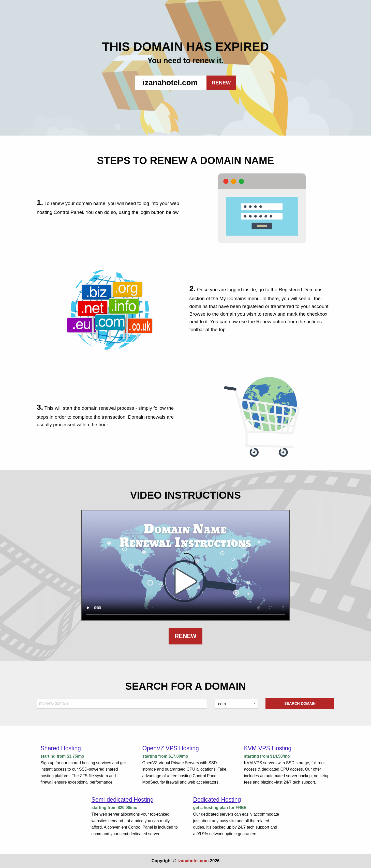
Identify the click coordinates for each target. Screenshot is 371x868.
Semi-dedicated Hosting (123, 800)
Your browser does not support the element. (185, 565)
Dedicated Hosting (217, 800)
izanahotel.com (193, 861)
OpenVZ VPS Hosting (171, 748)
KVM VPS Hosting (268, 748)
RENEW (221, 83)
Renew (186, 636)
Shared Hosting (61, 748)
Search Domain (300, 703)
